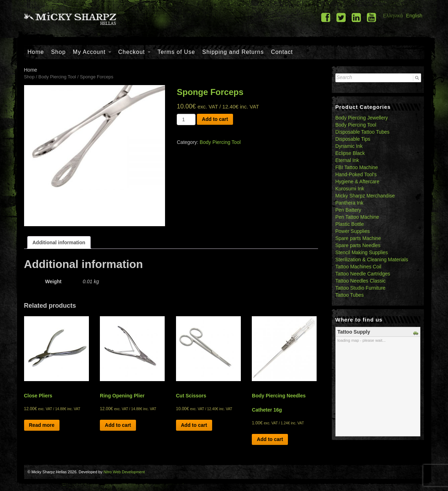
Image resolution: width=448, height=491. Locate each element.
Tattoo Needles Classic (361, 281)
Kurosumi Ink (350, 189)
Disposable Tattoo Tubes (362, 132)
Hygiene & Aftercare (358, 182)
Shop (58, 52)
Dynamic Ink (349, 146)
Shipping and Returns (233, 52)
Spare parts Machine (358, 238)
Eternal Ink (347, 160)
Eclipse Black (350, 153)
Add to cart (215, 119)
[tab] (59, 242)
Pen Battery (348, 210)
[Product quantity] (186, 119)
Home (36, 52)
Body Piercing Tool (57, 77)
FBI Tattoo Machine (357, 167)
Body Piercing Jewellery (362, 118)
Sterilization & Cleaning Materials (372, 260)
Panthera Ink (349, 203)
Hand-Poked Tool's (356, 174)
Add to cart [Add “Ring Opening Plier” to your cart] (118, 425)
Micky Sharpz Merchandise (365, 196)
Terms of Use (176, 52)
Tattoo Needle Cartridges (363, 274)
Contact (282, 52)
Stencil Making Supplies (362, 252)
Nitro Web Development (124, 472)
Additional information (59, 242)
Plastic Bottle (350, 224)
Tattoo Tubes (350, 295)
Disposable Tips (353, 139)
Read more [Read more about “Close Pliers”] (42, 425)
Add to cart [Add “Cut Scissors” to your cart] (194, 425)
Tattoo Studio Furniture (361, 288)
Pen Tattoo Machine (357, 217)
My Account (92, 52)
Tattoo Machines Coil (358, 267)
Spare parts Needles (358, 245)
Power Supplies (353, 231)
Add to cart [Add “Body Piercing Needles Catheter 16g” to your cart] (270, 439)
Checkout (134, 52)
